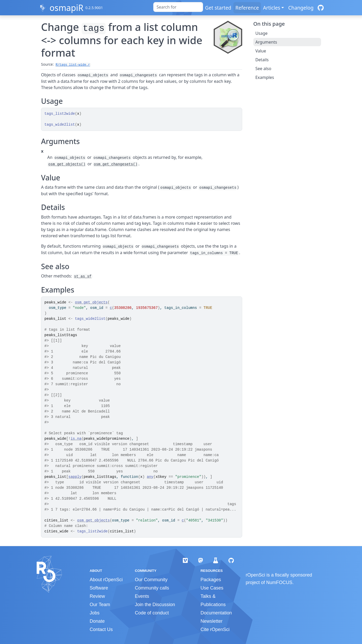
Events (142, 596)
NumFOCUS (279, 582)
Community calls (152, 588)
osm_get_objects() (67, 164)
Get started (218, 8)
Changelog (301, 8)
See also (263, 69)
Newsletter (211, 621)
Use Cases (212, 588)
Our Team (100, 605)
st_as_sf (83, 276)
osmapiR (66, 8)
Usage (262, 33)
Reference (247, 8)
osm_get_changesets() (116, 164)
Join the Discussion (155, 605)
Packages (211, 580)
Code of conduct (152, 613)
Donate (97, 621)
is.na (76, 439)
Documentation (216, 613)
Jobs (95, 613)
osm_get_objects (91, 302)
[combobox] (178, 7)
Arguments (266, 42)
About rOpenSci (106, 580)
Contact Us (101, 629)
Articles (271, 8)
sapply (75, 477)
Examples (265, 77)
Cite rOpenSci (215, 629)
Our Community (151, 580)
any (150, 477)
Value (261, 51)
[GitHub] (321, 8)
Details (262, 60)
